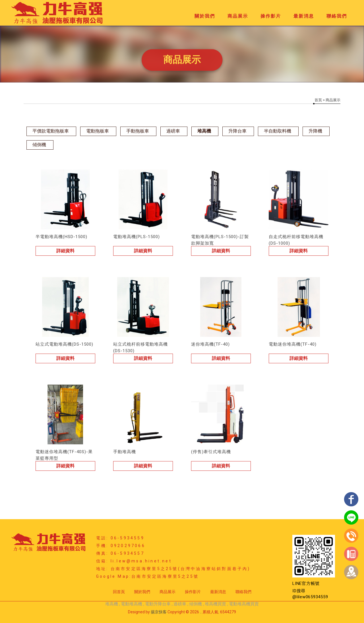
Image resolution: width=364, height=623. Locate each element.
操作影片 (271, 16)
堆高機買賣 (215, 604)
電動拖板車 (98, 131)
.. (201, 612)
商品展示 (238, 16)
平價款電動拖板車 (51, 131)
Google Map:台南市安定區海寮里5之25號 (147, 576)
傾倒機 (39, 145)
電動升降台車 (158, 604)
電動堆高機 (132, 604)
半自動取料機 (278, 131)
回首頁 (119, 592)
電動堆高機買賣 (244, 604)
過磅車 (173, 131)
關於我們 (205, 16)
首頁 (318, 100)
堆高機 (204, 131)
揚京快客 (159, 612)
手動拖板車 (138, 131)
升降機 (315, 131)
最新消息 (304, 16)
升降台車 (237, 131)
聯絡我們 (337, 16)
